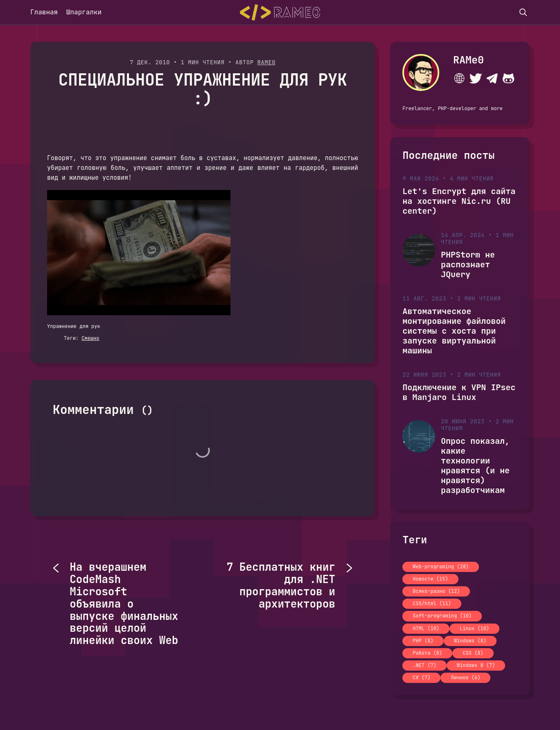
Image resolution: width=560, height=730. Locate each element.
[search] (523, 12)
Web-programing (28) (441, 567)
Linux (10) (474, 628)
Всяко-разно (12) (436, 591)
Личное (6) (465, 678)
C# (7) (421, 678)
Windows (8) (470, 641)
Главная (44, 12)
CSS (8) (473, 653)
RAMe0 (266, 62)
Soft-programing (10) (442, 616)
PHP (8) (423, 641)
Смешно (90, 338)
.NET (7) (425, 665)
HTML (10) (426, 628)
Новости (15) (430, 579)
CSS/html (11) (432, 603)
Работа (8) (427, 653)
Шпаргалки (84, 12)
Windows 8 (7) (476, 665)
